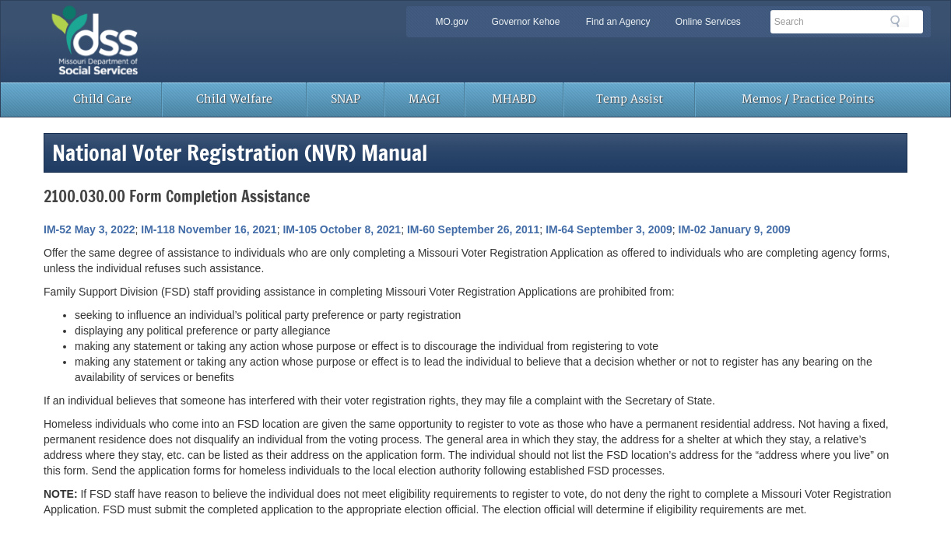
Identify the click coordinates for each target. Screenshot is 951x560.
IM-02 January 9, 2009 (735, 229)
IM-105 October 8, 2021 (342, 229)
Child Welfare (234, 99)
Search (900, 21)
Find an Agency (618, 22)
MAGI (424, 99)
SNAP (346, 99)
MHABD (514, 99)
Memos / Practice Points (808, 99)
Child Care (102, 99)
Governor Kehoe (525, 22)
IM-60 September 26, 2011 (473, 229)
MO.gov (452, 22)
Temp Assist (630, 99)
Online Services (708, 22)
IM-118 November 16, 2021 (209, 229)
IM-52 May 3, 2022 (89, 229)
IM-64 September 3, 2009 (609, 229)
